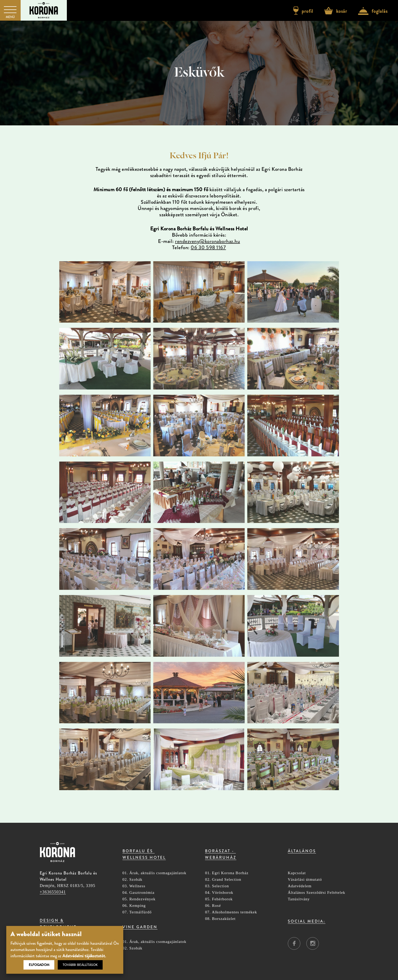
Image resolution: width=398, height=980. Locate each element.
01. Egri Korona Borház (227, 873)
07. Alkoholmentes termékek (231, 912)
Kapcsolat (297, 873)
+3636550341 (53, 892)
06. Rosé (213, 906)
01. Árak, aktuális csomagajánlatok (154, 873)
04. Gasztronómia (139, 893)
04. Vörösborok (219, 893)
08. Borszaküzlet (220, 919)
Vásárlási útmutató (305, 880)
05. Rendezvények (139, 899)
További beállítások (80, 965)
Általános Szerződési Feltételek (317, 893)
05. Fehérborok (219, 899)
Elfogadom (39, 965)
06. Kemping (134, 906)
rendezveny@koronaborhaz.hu (207, 241)
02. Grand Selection (223, 880)
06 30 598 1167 (208, 247)
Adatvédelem (300, 886)
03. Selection (217, 886)
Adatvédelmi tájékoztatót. (84, 956)
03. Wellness (134, 886)
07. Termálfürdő (137, 912)
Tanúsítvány (299, 899)
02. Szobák (133, 880)
